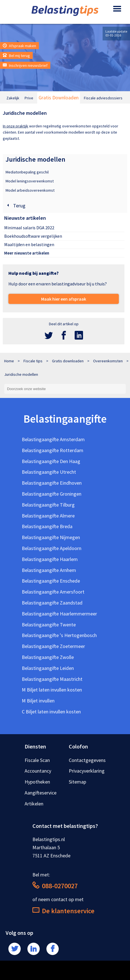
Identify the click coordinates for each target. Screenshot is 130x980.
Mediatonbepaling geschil (27, 172)
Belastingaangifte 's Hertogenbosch (59, 635)
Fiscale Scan (37, 760)
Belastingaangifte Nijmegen (51, 537)
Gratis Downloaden (59, 98)
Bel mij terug (16, 56)
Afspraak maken (19, 46)
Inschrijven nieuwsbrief (25, 65)
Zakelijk (13, 98)
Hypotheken (37, 782)
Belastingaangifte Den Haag (51, 461)
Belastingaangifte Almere (48, 516)
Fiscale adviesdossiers (103, 98)
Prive (29, 98)
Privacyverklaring (87, 771)
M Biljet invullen (38, 701)
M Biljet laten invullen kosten (52, 690)
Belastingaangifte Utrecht (49, 472)
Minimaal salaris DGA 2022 (29, 228)
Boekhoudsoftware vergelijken (33, 236)
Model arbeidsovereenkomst (30, 190)
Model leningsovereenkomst (30, 181)
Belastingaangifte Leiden (48, 668)
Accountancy (38, 771)
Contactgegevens (87, 760)
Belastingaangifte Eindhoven (52, 483)
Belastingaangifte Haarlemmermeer (59, 614)
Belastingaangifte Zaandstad (52, 603)
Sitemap (77, 782)
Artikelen (34, 804)
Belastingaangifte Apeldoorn (52, 548)
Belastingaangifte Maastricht (52, 679)
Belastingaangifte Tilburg (48, 505)
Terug (16, 206)
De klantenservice (63, 911)
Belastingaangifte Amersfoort (53, 592)
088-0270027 (55, 886)
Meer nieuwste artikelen (27, 253)
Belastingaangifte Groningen (52, 494)
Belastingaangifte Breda (47, 526)
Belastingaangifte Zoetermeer (53, 646)
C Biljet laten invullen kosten (51, 712)
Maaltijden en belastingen (29, 244)
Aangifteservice (41, 793)
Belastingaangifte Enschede (51, 581)
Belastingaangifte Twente (49, 625)
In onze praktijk (16, 126)
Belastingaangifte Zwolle (48, 657)
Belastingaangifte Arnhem (49, 570)
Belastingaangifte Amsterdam (53, 439)
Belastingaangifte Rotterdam (53, 450)
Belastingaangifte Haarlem (50, 559)
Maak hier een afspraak (64, 299)
